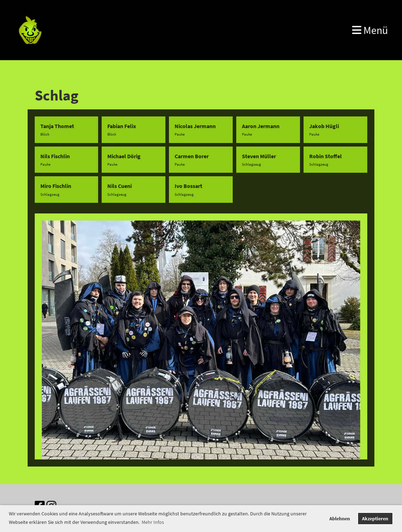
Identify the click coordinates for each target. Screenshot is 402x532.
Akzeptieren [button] (375, 519)
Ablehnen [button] (340, 519)
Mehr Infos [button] (153, 522)
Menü (370, 30)
